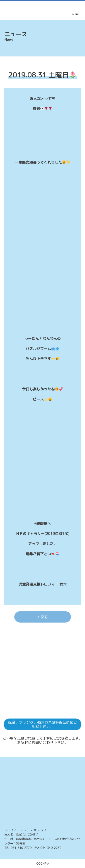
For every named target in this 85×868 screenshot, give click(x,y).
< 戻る (42, 617)
